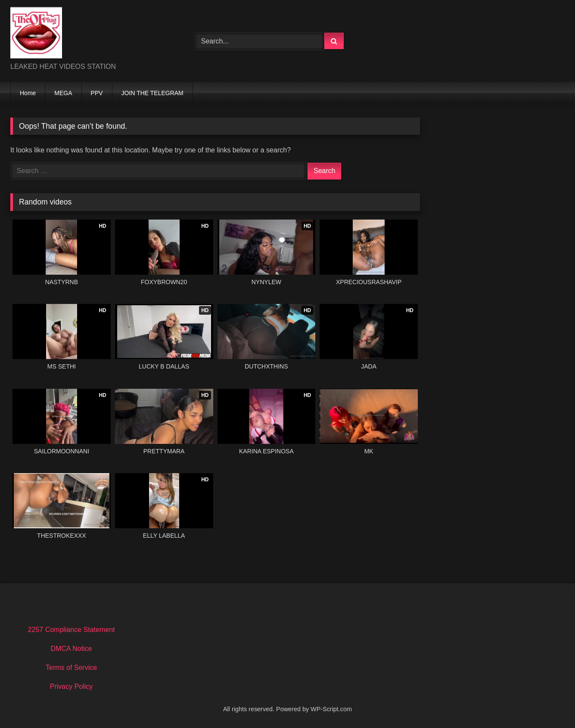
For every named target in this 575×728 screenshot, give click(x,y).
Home (28, 93)
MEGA (63, 93)
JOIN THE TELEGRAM (152, 93)
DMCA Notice (71, 649)
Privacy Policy (71, 686)
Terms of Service (71, 668)
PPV (97, 93)
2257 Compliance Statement (71, 630)
